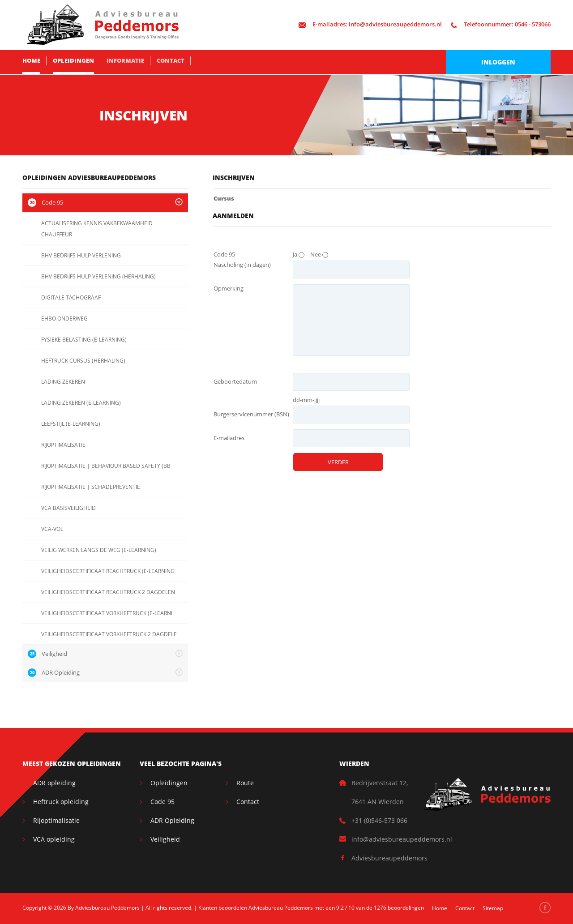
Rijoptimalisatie (56, 820)
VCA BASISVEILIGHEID (68, 508)
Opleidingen (73, 60)
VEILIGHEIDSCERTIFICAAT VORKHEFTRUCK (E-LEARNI (107, 613)
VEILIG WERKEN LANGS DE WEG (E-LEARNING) (99, 550)
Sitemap (493, 908)
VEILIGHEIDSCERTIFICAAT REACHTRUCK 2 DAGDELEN (108, 592)
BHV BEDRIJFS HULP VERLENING (81, 255)
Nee (316, 254)
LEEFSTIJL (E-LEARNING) (71, 424)
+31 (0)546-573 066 (379, 820)
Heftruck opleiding (61, 802)
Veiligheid (165, 839)
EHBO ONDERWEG (64, 319)
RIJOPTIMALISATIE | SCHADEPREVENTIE (91, 487)
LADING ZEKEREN (63, 382)
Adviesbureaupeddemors (389, 858)
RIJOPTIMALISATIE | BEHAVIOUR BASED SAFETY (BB (106, 466)
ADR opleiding (54, 783)
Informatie (125, 60)
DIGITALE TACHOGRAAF (71, 297)
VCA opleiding (54, 839)
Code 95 (162, 802)
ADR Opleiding (172, 820)
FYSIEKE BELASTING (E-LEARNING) (84, 340)
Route (245, 783)
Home (31, 60)
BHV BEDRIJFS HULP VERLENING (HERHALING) (98, 276)
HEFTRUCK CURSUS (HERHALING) (83, 361)
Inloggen (498, 62)
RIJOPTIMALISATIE (63, 445)
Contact (171, 60)
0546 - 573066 (501, 24)
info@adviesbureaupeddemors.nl (370, 24)
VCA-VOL (52, 529)
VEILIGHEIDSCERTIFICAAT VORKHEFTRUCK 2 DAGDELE (109, 634)
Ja (295, 254)
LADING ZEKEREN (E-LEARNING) (81, 403)
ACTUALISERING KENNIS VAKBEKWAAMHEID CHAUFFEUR (97, 229)
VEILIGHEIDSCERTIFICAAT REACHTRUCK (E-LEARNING (108, 571)
